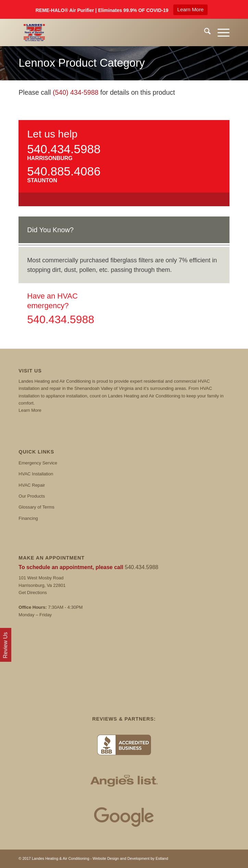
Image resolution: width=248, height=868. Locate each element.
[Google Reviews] (124, 817)
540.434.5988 (64, 149)
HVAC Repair (32, 485)
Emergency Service (38, 463)
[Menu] (220, 32)
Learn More (191, 9)
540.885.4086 (64, 171)
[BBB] (124, 745)
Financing (28, 518)
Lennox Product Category (82, 63)
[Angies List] (124, 781)
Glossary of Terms (36, 507)
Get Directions (33, 593)
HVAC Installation (36, 474)
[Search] (204, 32)
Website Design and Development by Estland (130, 858)
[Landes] (103, 32)
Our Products (32, 496)
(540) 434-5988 (76, 92)
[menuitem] (204, 32)
